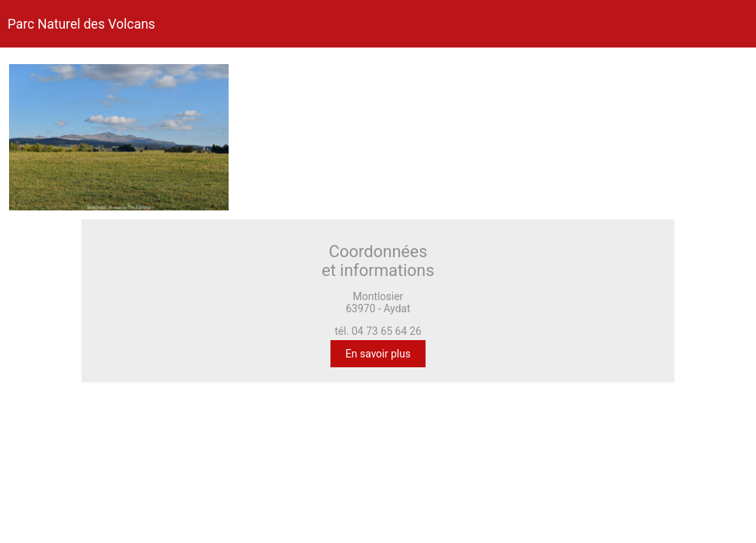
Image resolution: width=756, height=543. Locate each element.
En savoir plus (378, 354)
